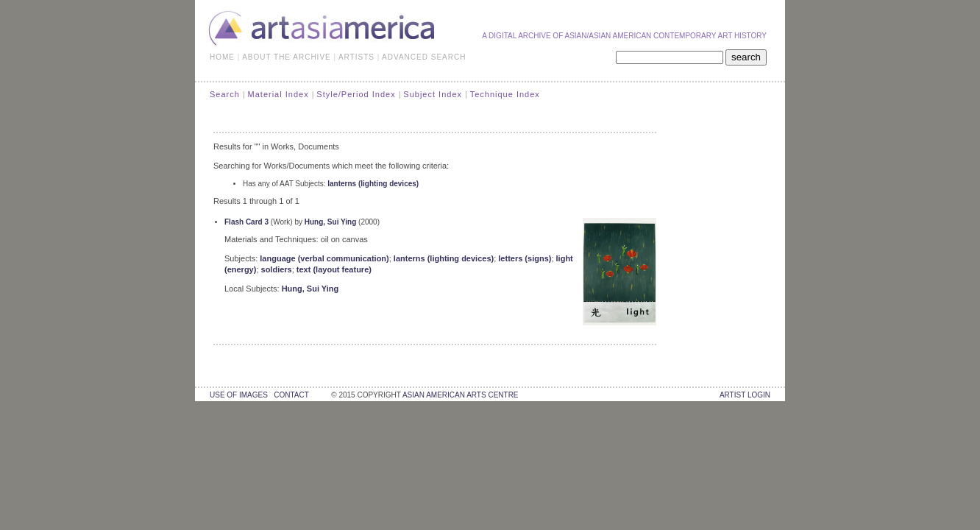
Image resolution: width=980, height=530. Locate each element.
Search (225, 94)
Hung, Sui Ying (331, 222)
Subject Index (433, 94)
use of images (239, 395)
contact (291, 395)
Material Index (278, 94)
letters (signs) (525, 258)
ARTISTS (356, 57)
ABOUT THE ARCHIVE (287, 57)
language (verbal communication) (324, 258)
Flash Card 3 (246, 222)
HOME (222, 57)
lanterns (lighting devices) (373, 184)
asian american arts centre (461, 395)
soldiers (277, 269)
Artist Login (745, 395)
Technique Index (505, 94)
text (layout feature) (334, 269)
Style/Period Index (356, 94)
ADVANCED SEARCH (424, 57)
